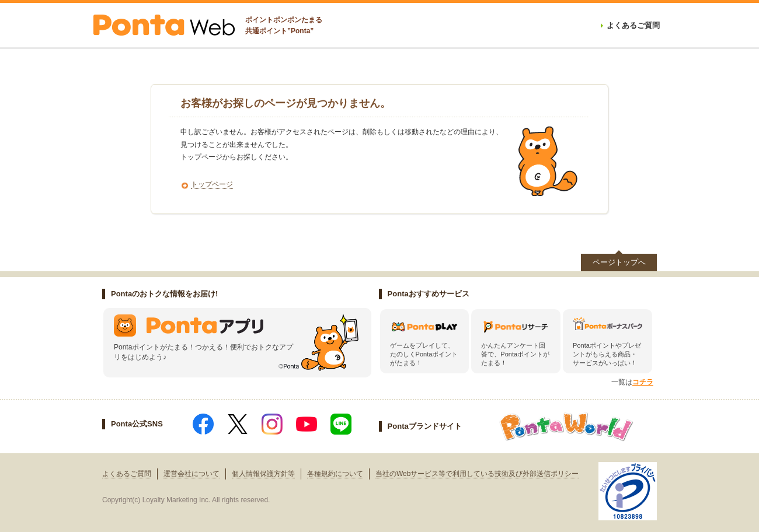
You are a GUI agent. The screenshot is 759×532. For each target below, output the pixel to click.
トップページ (212, 184)
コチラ (643, 382)
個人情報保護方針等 (263, 474)
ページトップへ (619, 262)
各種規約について (335, 474)
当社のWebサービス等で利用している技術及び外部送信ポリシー (477, 474)
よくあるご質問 (127, 474)
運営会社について (192, 474)
